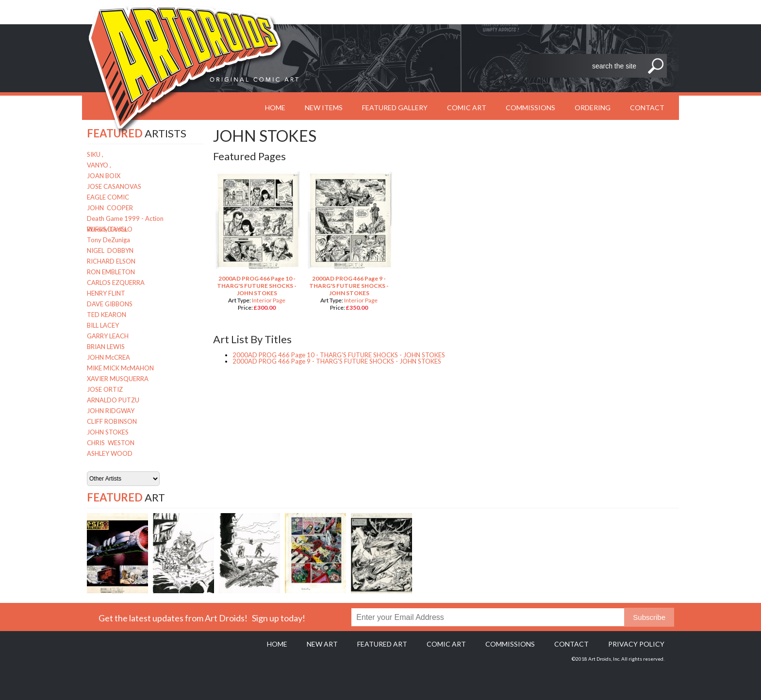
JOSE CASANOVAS (114, 186)
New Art (322, 644)
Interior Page (269, 300)
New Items (324, 108)
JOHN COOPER (110, 208)
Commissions (530, 108)
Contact (647, 108)
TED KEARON (107, 315)
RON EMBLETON (111, 272)
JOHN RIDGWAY (111, 411)
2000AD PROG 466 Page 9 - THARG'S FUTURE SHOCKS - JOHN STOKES (349, 286)
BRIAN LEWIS (106, 347)
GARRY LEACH (108, 336)
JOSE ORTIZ (105, 389)
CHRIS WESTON (111, 443)
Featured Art (382, 644)
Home (277, 644)
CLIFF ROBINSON (112, 421)
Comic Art (467, 108)
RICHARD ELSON (111, 261)
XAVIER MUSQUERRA (118, 379)
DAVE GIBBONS (110, 304)
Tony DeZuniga (108, 240)
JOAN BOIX (104, 176)
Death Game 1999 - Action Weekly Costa (125, 219)
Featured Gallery (395, 108)
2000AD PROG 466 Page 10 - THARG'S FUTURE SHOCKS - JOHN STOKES (257, 286)
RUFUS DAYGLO (110, 229)
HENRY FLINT (106, 293)
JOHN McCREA (108, 357)
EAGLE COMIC (108, 197)
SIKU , (95, 154)
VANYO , (99, 165)
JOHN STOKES (108, 432)
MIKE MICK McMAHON (120, 368)
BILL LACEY (103, 325)
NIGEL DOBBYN (110, 250)
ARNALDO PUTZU (113, 400)
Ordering (593, 108)
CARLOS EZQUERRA (116, 283)
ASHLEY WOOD (110, 453)
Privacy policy (636, 644)
